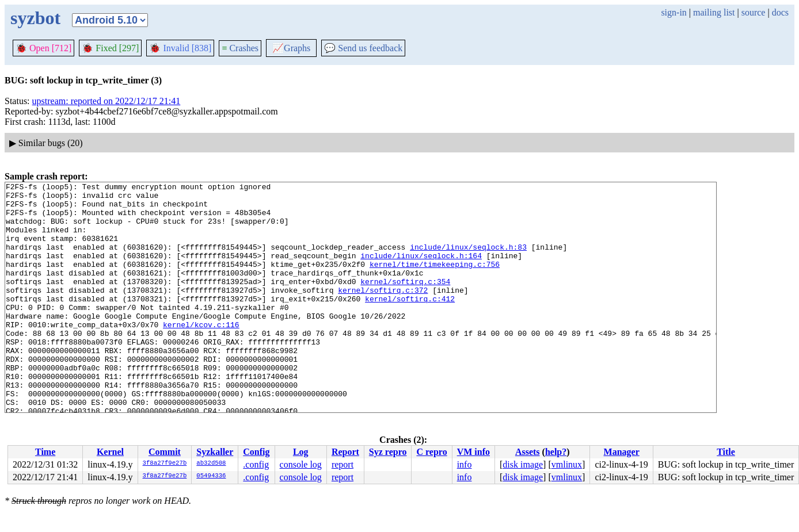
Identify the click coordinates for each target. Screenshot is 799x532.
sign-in (674, 12)
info (465, 464)
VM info (473, 452)
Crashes (240, 48)
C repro (431, 452)
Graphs (291, 48)
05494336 (211, 476)
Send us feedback (363, 48)
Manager (622, 452)
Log (301, 452)
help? (556, 452)
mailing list (714, 12)
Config (256, 452)
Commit (165, 452)
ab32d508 (211, 464)
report (343, 464)
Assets (528, 452)
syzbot (35, 18)
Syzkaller (215, 452)
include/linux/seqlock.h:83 (468, 261)
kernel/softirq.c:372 (383, 312)
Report (345, 452)
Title (726, 452)
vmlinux (567, 464)
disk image (523, 464)
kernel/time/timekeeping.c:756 (435, 281)
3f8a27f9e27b (165, 464)
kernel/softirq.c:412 (410, 323)
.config (256, 464)
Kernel (110, 452)
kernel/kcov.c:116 (201, 354)
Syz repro (388, 452)
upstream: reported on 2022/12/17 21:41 (106, 101)
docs (780, 12)
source (754, 12)
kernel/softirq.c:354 (405, 302)
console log (301, 464)
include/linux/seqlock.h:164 (421, 271)
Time (45, 452)
